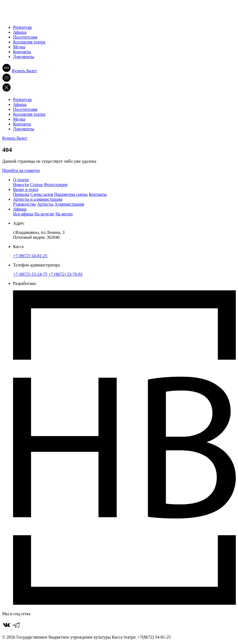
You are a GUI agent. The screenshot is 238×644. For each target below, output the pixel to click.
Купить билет (24, 71)
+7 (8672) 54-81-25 (30, 256)
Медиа (19, 47)
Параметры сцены (71, 194)
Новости (21, 185)
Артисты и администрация (38, 199)
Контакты (22, 52)
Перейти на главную (21, 170)
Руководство (25, 204)
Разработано (24, 283)
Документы (24, 57)
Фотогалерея (56, 185)
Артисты (45, 204)
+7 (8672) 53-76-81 (65, 274)
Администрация (69, 204)
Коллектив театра (29, 42)
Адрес (19, 223)
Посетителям (25, 37)
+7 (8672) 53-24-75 (30, 274)
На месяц (64, 214)
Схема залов (42, 194)
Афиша (20, 32)
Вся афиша (23, 214)
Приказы (21, 194)
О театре (21, 180)
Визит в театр (26, 189)
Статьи (36, 185)
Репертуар (22, 27)
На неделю (44, 214)
